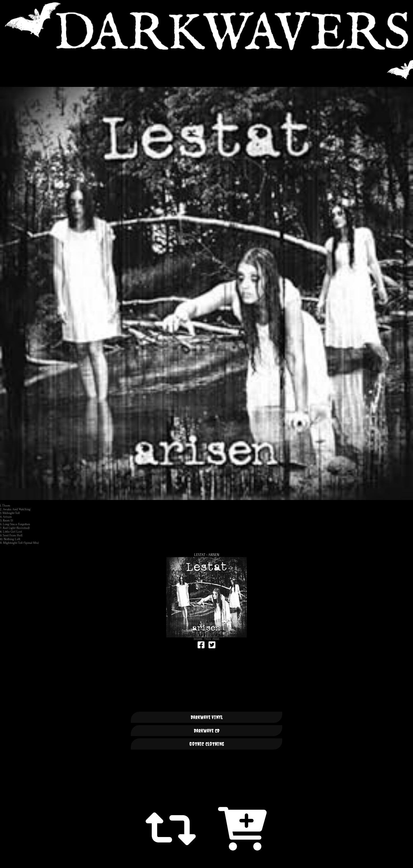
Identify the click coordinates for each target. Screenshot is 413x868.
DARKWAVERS (206, 26)
